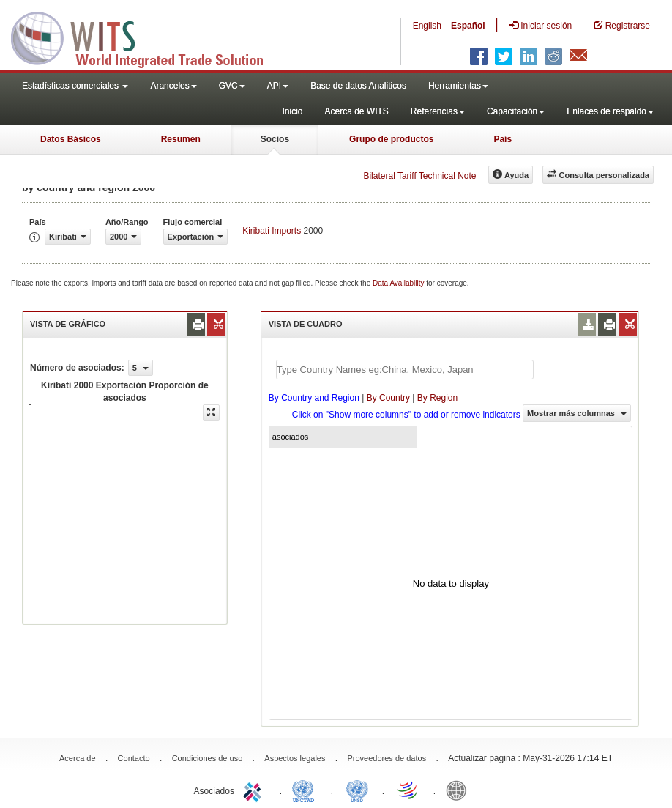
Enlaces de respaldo (610, 111)
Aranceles (173, 86)
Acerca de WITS (356, 111)
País (503, 139)
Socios (275, 139)
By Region (437, 398)
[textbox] (405, 370)
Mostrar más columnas (577, 413)
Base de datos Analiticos (358, 86)
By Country (388, 398)
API (278, 86)
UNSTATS (357, 790)
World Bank (460, 790)
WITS (146, 37)
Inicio (292, 111)
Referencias (438, 111)
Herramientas (458, 86)
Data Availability (399, 283)
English (427, 26)
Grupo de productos (391, 139)
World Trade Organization (408, 790)
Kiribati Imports (272, 231)
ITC (255, 790)
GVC (232, 86)
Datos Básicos (71, 139)
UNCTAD (306, 790)
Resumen (181, 139)
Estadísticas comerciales (75, 86)
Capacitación (516, 111)
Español (468, 26)
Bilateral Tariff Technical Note (419, 176)
